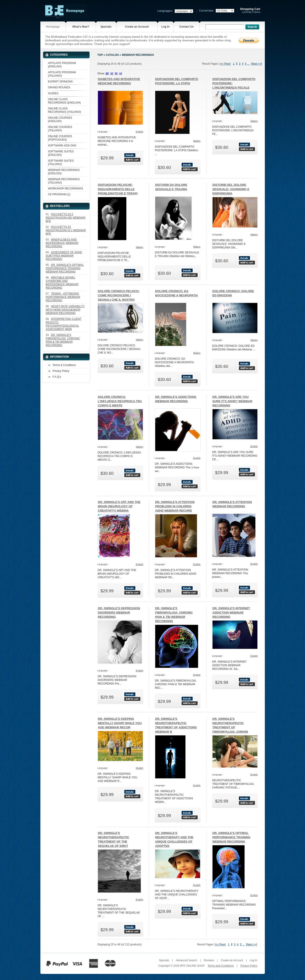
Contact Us (186, 27)
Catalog (112, 55)
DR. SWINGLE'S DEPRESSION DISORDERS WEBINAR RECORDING (119, 613)
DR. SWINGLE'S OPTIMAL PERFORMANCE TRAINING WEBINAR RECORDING (231, 837)
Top (100, 55)
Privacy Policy (61, 371)
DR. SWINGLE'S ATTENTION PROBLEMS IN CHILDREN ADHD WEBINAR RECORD (175, 506)
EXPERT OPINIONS (60, 82)
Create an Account (137, 27)
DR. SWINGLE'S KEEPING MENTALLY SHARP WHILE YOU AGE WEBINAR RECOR (120, 723)
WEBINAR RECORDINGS (138, 55)
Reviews (209, 960)
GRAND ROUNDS (59, 87)
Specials (106, 27)
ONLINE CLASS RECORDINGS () (64, 101)
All (121, 73)
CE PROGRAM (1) (59, 194)
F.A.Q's (57, 377)
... (248, 64)
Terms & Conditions (64, 365)
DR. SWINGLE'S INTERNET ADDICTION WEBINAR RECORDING (231, 613)
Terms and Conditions (221, 966)
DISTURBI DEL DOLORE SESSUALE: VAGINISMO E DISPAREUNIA (231, 189)
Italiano (197, 141)
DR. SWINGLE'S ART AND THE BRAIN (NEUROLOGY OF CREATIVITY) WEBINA (119, 506)
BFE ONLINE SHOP (192, 966)
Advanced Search (186, 960)
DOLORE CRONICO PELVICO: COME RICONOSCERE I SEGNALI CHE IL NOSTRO (119, 295)
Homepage (53, 27)
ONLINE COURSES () (60, 119)
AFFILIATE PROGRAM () (62, 65)
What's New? (81, 27)
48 (112, 73)
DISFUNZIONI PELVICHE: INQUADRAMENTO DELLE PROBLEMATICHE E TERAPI (118, 189)
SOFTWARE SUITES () (61, 153)
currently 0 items (250, 11)
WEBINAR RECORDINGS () (64, 172)
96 (116, 73)
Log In (166, 27)
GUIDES (53, 93)
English (140, 132)
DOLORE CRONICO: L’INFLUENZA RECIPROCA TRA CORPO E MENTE (120, 401)
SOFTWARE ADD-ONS (62, 146)
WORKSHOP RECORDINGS (66, 189)
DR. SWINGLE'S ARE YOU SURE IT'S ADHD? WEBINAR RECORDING (232, 401)
